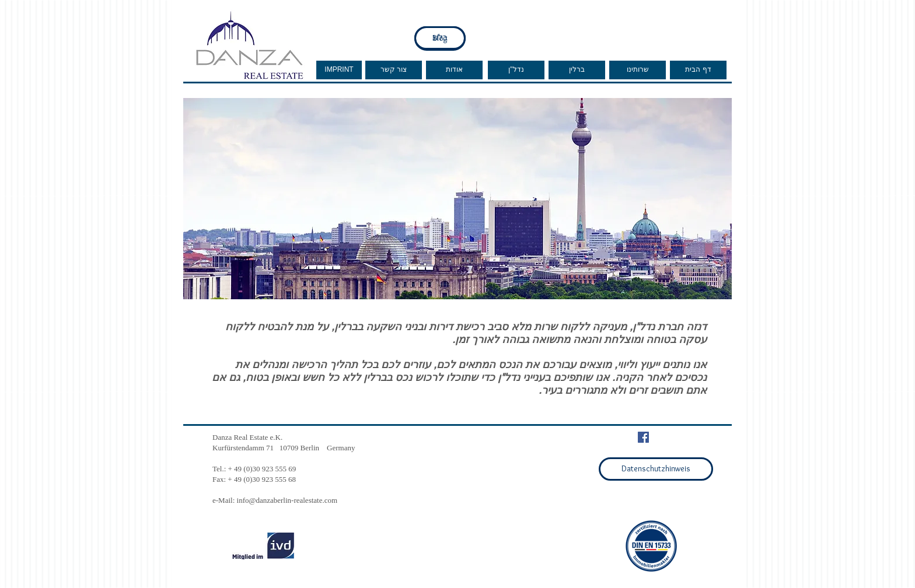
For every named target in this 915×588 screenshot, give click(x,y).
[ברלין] (577, 70)
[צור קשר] (394, 70)
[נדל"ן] (516, 70)
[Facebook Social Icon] (643, 437)
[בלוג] (440, 38)
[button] (457, 199)
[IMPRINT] (339, 70)
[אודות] (454, 70)
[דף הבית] (698, 70)
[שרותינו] (638, 70)
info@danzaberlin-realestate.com (287, 500)
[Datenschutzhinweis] (656, 469)
